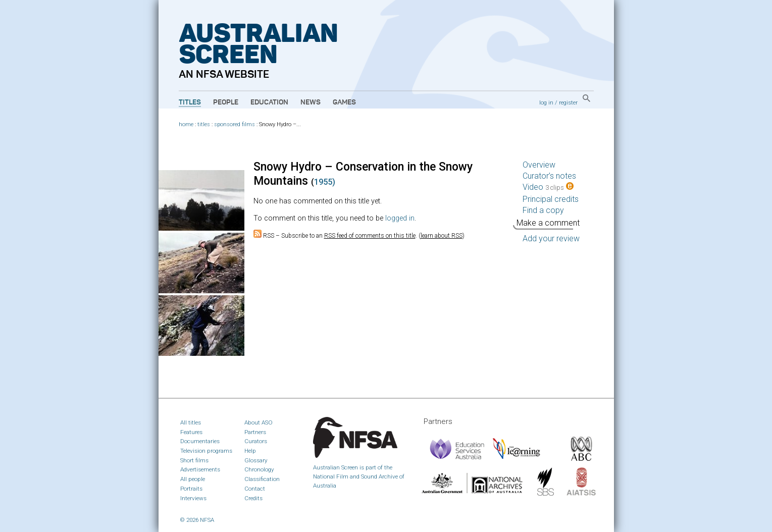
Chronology (259, 469)
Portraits (191, 489)
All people (193, 479)
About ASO (259, 422)
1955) (325, 182)
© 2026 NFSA (197, 520)
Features (191, 432)
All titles (191, 422)
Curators (256, 441)
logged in (400, 218)
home (186, 124)
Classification (262, 479)
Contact (255, 489)
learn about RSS (442, 236)
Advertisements (200, 469)
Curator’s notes (549, 176)
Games (344, 102)
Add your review (551, 238)
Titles (190, 102)
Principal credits (551, 199)
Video (548, 187)
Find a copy (543, 210)
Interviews (193, 498)
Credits (253, 498)
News (311, 102)
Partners (255, 432)
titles (204, 124)
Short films (194, 460)
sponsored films (235, 124)
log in (546, 102)
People (226, 102)
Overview (539, 165)
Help (250, 451)
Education (269, 102)
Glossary (256, 460)
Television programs (206, 451)
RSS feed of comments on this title (370, 236)
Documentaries (200, 441)
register (568, 102)
